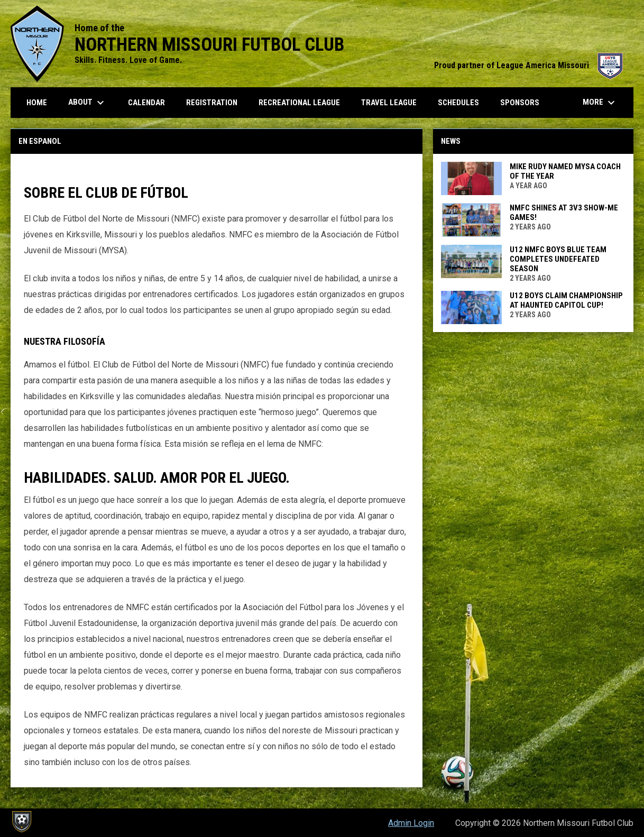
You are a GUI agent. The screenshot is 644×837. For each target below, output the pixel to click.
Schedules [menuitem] (458, 103)
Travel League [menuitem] (389, 103)
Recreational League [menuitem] (299, 103)
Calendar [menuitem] (146, 103)
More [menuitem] (600, 103)
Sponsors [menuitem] (520, 103)
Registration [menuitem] (212, 103)
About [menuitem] (88, 103)
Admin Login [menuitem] (411, 823)
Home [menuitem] (37, 103)
